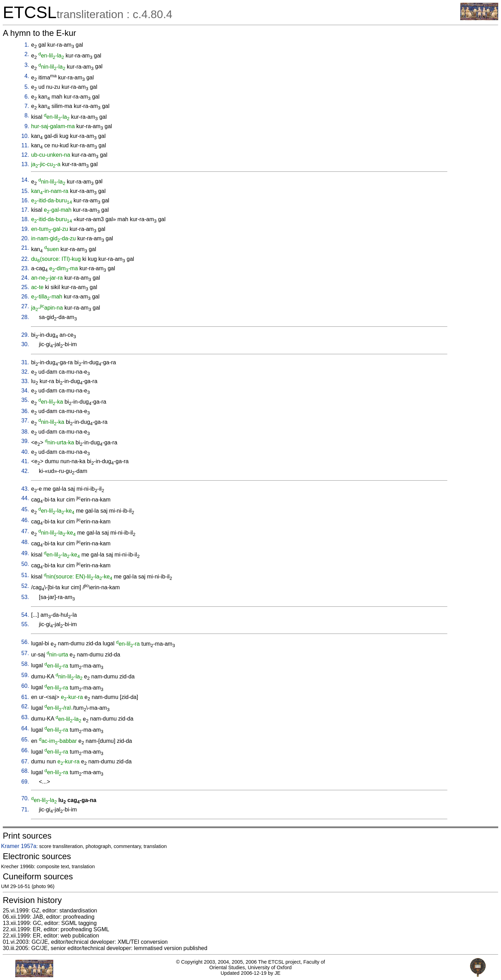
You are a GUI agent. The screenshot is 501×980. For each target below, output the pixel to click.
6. (27, 97)
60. (25, 686)
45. (25, 509)
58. (25, 664)
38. (25, 432)
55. (25, 624)
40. (25, 452)
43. (25, 489)
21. (25, 248)
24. (25, 278)
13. (25, 164)
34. (25, 391)
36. (25, 411)
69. (25, 782)
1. (27, 45)
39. (25, 441)
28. (25, 317)
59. (25, 675)
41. (25, 461)
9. (27, 126)
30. (25, 344)
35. (25, 400)
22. (25, 259)
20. (25, 238)
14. (25, 180)
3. (27, 65)
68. (25, 771)
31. (25, 362)
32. (25, 372)
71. (25, 810)
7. (27, 106)
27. (25, 306)
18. (25, 219)
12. (25, 155)
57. (25, 653)
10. (25, 136)
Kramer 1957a (19, 846)
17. (25, 210)
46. (25, 520)
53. (25, 597)
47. (25, 531)
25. (25, 287)
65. (25, 740)
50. (25, 564)
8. (27, 115)
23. (25, 268)
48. (25, 542)
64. (25, 728)
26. (25, 297)
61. (25, 697)
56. (25, 642)
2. (27, 54)
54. (25, 615)
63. (25, 717)
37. (25, 421)
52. (25, 586)
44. (25, 498)
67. (25, 761)
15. (25, 191)
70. (25, 798)
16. (25, 200)
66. (25, 750)
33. (25, 381)
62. (25, 706)
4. (27, 76)
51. (25, 575)
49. (25, 553)
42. (25, 471)
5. (27, 87)
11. (25, 145)
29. (25, 335)
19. (25, 229)
